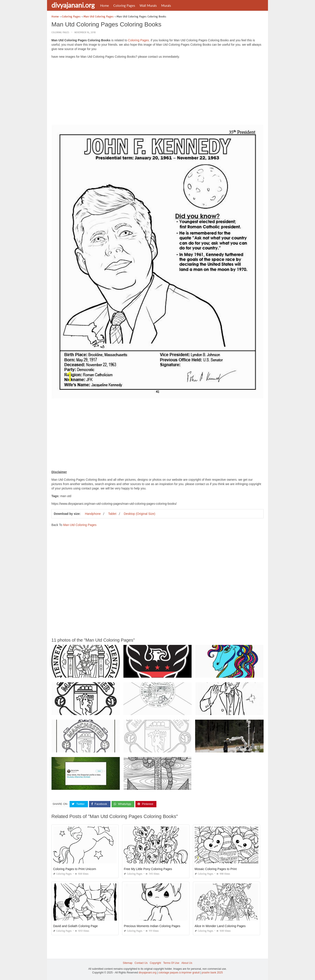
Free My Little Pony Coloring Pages (148, 869)
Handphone (93, 514)
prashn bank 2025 (212, 973)
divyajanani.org (73, 5)
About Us (187, 963)
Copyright (155, 963)
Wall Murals (148, 5)
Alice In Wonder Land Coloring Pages (220, 926)
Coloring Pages (124, 5)
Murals (166, 5)
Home (105, 5)
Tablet (112, 514)
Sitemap (128, 963)
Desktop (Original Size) (140, 514)
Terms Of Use (171, 963)
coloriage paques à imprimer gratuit (179, 973)
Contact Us (141, 963)
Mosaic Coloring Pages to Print (216, 869)
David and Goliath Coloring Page (75, 926)
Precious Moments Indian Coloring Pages (152, 926)
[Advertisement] (157, 93)
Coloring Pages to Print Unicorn (75, 869)
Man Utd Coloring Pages (80, 525)
